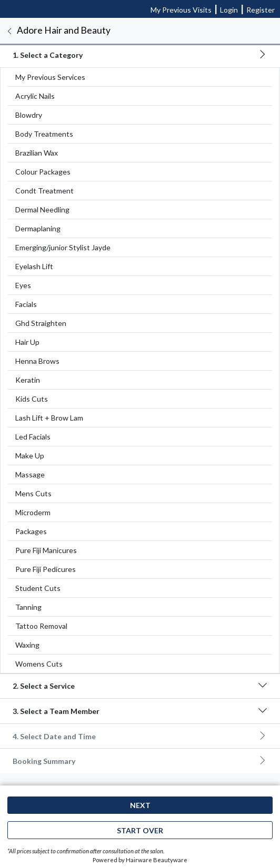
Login (229, 10)
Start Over (140, 830)
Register (261, 10)
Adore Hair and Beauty (64, 30)
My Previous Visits (181, 10)
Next (140, 805)
